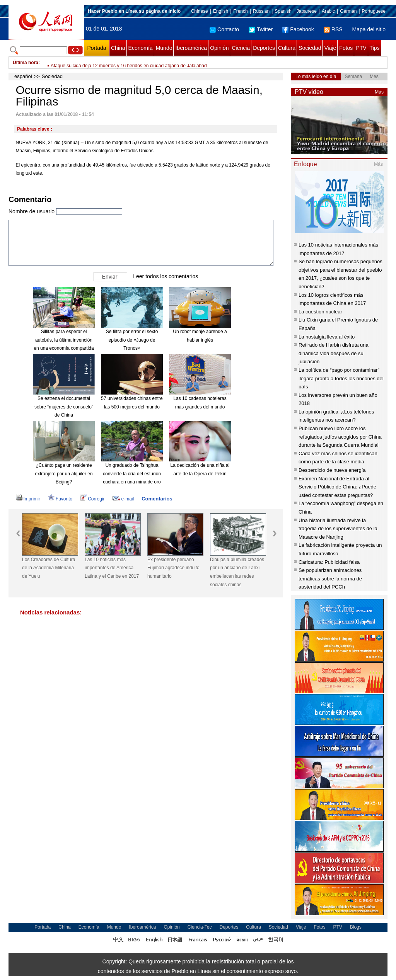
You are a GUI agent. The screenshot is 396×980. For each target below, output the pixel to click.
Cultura (287, 48)
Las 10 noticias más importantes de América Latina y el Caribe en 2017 (112, 568)
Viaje (330, 48)
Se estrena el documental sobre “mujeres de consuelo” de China (64, 407)
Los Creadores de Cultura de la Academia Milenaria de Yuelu (49, 568)
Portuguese (374, 11)
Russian (261, 11)
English (221, 11)
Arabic (328, 11)
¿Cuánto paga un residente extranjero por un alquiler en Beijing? (64, 474)
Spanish (283, 11)
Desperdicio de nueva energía (332, 470)
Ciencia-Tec (200, 927)
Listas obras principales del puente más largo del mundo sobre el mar (122, 63)
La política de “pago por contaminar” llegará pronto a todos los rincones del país (341, 378)
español (23, 76)
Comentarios (157, 499)
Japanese (307, 11)
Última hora (26, 63)
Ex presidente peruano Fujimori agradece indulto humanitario (173, 568)
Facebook (298, 29)
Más (379, 92)
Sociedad (310, 48)
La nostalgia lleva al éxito (327, 337)
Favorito (60, 499)
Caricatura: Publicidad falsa (329, 562)
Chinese (200, 11)
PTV (361, 48)
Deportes (264, 48)
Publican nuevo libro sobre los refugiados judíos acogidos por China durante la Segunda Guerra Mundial (340, 437)
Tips (375, 48)
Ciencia (241, 48)
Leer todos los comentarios (166, 276)
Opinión (219, 48)
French (240, 11)
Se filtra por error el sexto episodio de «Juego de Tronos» (132, 340)
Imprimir (28, 499)
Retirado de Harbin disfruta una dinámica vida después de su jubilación (334, 353)
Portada (96, 48)
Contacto (224, 29)
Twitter (261, 29)
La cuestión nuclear (320, 312)
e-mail (123, 499)
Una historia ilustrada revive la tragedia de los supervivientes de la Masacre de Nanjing (338, 529)
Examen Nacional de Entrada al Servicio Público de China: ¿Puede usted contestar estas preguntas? (337, 487)
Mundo (164, 48)
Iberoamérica (191, 48)
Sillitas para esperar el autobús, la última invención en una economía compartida (64, 340)
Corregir (92, 499)
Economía (141, 48)
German (348, 11)
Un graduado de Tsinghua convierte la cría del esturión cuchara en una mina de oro (132, 474)
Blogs (356, 927)
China (118, 48)
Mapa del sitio (369, 29)
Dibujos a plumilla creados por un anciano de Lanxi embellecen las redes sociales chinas (237, 572)
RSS (333, 29)
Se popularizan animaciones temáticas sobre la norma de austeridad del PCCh (330, 578)
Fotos (346, 48)
